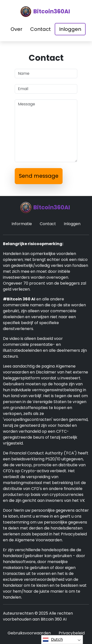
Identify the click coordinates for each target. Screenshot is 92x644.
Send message (39, 176)
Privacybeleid (72, 633)
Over (16, 29)
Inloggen (70, 29)
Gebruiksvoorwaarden (29, 633)
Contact (40, 29)
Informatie (22, 224)
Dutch (53, 640)
